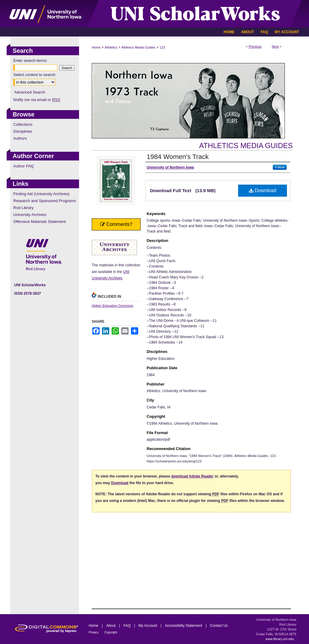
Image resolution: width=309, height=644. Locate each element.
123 (162, 47)
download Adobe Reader (192, 476)
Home (96, 47)
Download (263, 190)
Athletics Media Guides (138, 47)
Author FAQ (24, 166)
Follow (280, 167)
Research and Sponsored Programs (45, 201)
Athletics (111, 47)
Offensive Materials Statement (40, 222)
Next (275, 46)
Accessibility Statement (184, 626)
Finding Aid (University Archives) (41, 194)
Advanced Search (30, 92)
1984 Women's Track (178, 157)
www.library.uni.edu (280, 639)
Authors (20, 138)
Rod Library (23, 208)
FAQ (127, 626)
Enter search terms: (30, 60)
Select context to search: (35, 75)
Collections (23, 124)
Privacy (94, 632)
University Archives (30, 215)
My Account (148, 626)
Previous (255, 46)
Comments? (116, 224)
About (111, 626)
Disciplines (23, 131)
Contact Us (219, 626)
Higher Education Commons (113, 306)
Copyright (111, 632)
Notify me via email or (37, 100)
